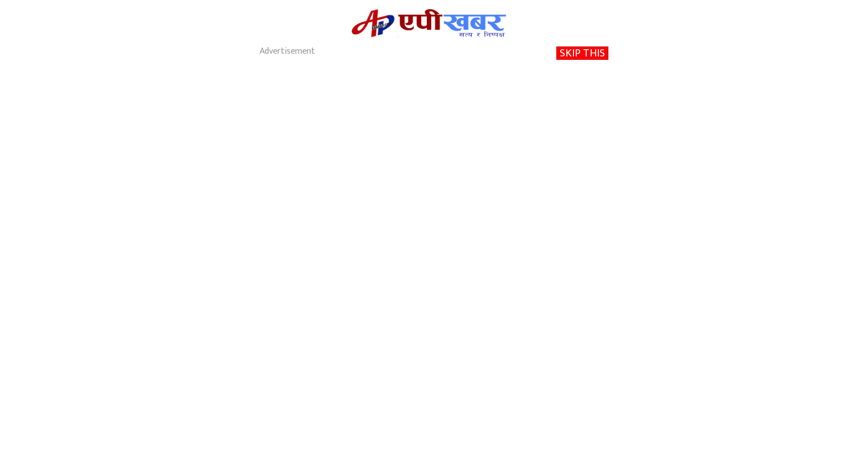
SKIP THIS (582, 53)
